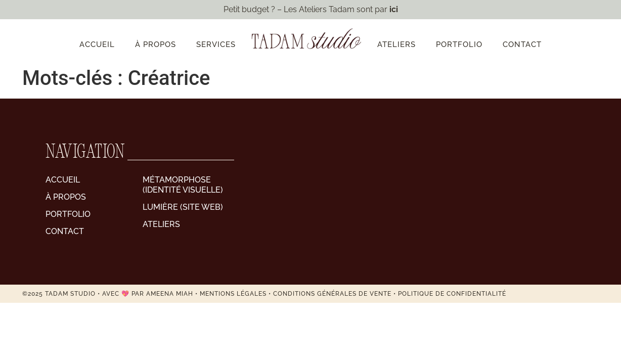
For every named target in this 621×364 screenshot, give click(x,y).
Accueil (97, 44)
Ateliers (396, 44)
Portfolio (459, 44)
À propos (156, 44)
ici (394, 9)
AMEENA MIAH (170, 294)
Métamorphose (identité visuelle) (183, 185)
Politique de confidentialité (452, 294)
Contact (522, 44)
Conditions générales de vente (332, 294)
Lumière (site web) (183, 207)
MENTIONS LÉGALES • (236, 294)
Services (216, 44)
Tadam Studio (70, 294)
